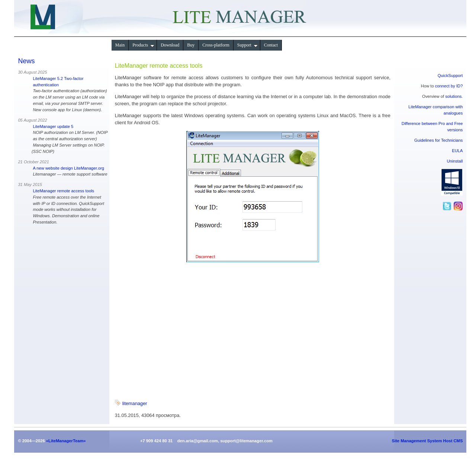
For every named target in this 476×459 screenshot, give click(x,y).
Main (120, 45)
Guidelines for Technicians (438, 140)
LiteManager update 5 (53, 126)
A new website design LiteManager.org (68, 168)
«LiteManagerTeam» (66, 441)
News (26, 61)
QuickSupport (450, 76)
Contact (271, 45)
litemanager (135, 403)
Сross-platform (216, 45)
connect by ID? (449, 86)
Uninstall (455, 161)
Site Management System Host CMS (427, 441)
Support (247, 45)
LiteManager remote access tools (63, 191)
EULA (457, 151)
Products (143, 45)
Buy (191, 45)
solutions (453, 96)
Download (170, 45)
